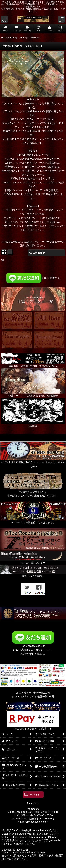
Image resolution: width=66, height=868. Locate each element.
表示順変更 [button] (37, 253)
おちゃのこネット (27, 866)
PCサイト (35, 794)
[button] (4, 19)
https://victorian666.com (43, 837)
